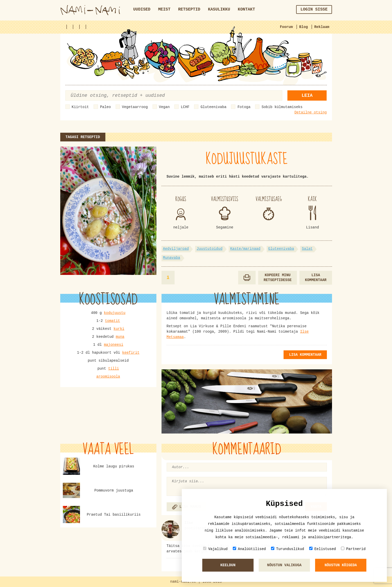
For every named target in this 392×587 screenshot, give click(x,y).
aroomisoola (108, 377)
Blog (304, 27)
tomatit (112, 321)
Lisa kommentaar (316, 278)
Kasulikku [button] (219, 9)
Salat (307, 249)
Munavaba (172, 258)
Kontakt (247, 9)
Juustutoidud (210, 249)
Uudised (142, 9)
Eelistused (323, 549)
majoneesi (114, 345)
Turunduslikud (288, 549)
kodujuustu (115, 313)
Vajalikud (215, 549)
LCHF (185, 107)
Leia (307, 95)
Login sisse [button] (314, 9)
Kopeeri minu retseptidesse (278, 278)
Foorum (286, 27)
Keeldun (228, 565)
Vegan (164, 107)
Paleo (105, 107)
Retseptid (189, 9)
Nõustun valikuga (284, 565)
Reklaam (322, 27)
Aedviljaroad (176, 249)
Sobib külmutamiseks (282, 107)
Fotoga (244, 107)
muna (120, 337)
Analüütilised (249, 549)
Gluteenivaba (213, 107)
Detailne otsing (310, 112)
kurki (119, 329)
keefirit (131, 353)
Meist (164, 9)
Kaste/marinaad (245, 249)
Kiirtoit (80, 107)
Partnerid (353, 549)
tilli (114, 369)
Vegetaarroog (135, 107)
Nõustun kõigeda (341, 565)
